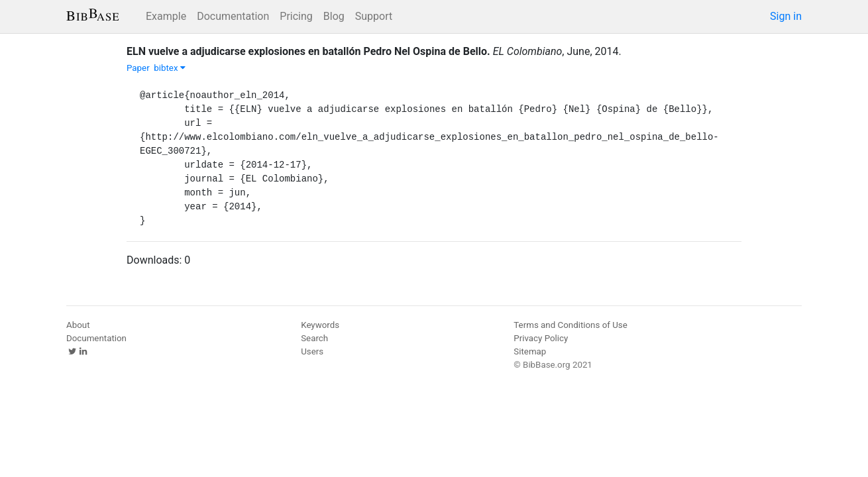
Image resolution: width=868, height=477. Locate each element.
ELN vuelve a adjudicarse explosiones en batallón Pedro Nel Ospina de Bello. (308, 51)
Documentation (233, 16)
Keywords (320, 325)
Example (166, 16)
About (78, 325)
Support (374, 16)
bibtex (170, 68)
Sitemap (530, 351)
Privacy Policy (541, 338)
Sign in (786, 16)
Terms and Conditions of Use (570, 325)
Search (314, 338)
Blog (334, 16)
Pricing (296, 16)
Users (312, 351)
